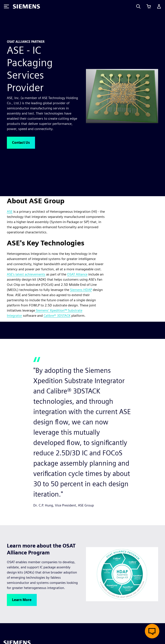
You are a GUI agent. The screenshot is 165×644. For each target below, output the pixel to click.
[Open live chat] (152, 631)
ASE (10, 212)
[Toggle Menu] (6, 6)
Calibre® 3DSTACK (57, 316)
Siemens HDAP (81, 290)
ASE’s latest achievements (26, 274)
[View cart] (149, 6)
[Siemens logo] (26, 6)
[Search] (138, 6)
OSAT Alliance (77, 274)
